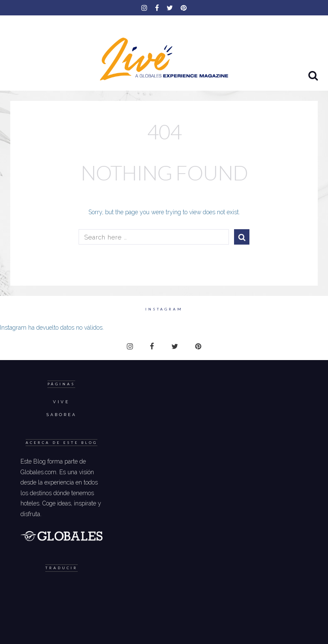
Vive (61, 402)
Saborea (61, 415)
